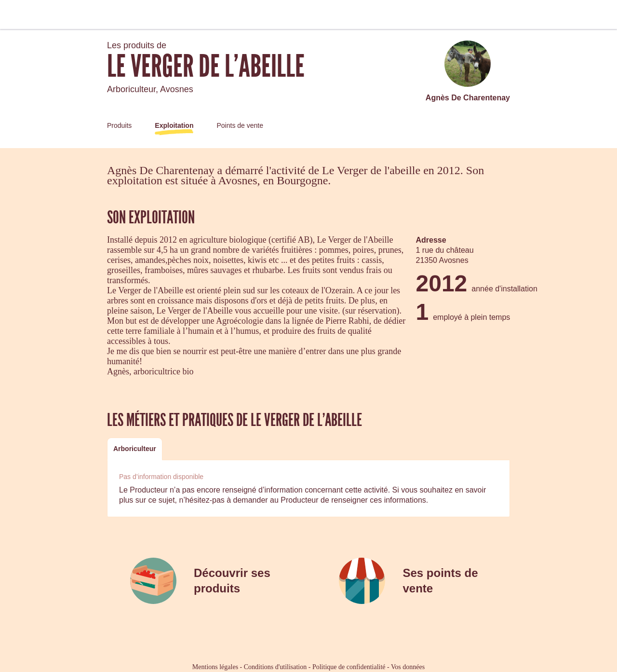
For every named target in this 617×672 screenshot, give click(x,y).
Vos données (408, 667)
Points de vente (240, 125)
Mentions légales (215, 667)
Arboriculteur (135, 449)
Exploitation (174, 125)
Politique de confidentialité (349, 667)
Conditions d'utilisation (275, 667)
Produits (119, 125)
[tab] (135, 449)
